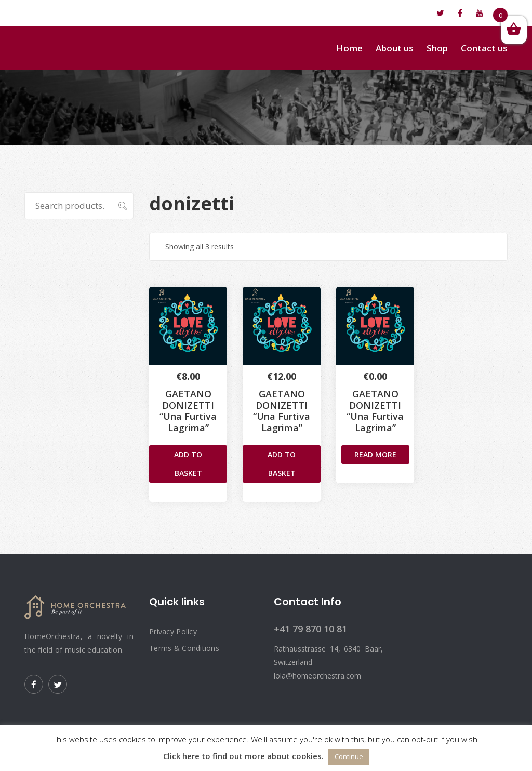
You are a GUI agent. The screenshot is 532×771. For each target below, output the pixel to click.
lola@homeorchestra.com (82, 13)
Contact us (484, 48)
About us (395, 48)
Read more (375, 454)
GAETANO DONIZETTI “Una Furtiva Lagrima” (188, 411)
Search (117, 206)
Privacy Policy (173, 632)
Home (349, 48)
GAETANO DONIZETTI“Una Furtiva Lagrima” (282, 411)
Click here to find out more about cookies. (243, 756)
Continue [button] (349, 756)
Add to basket (188, 464)
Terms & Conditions (184, 648)
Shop (437, 48)
